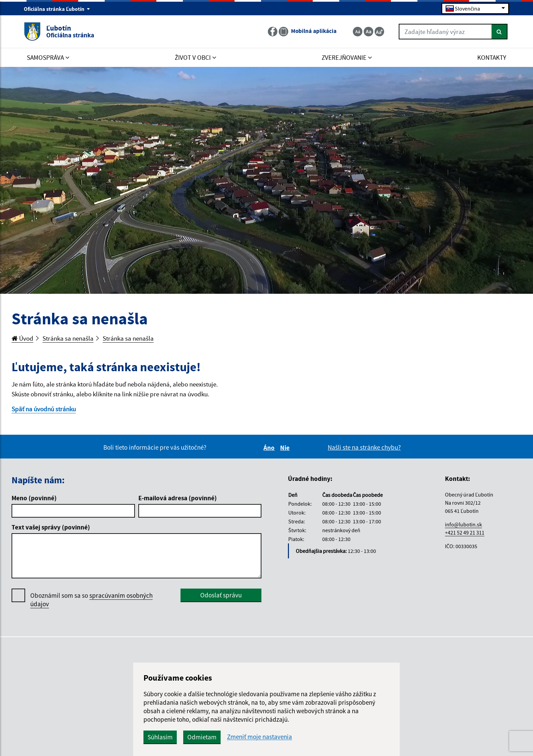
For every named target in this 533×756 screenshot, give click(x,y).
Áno (270, 448)
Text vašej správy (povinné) (51, 527)
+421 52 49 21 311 (465, 533)
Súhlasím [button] (160, 737)
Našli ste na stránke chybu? (364, 447)
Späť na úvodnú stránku (44, 409)
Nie (286, 448)
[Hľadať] (500, 32)
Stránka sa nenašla (68, 338)
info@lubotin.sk (463, 524)
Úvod (22, 338)
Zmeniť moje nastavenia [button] (260, 737)
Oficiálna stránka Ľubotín (57, 9)
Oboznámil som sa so (91, 600)
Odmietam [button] (202, 737)
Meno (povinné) (34, 498)
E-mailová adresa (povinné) (178, 498)
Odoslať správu (221, 595)
